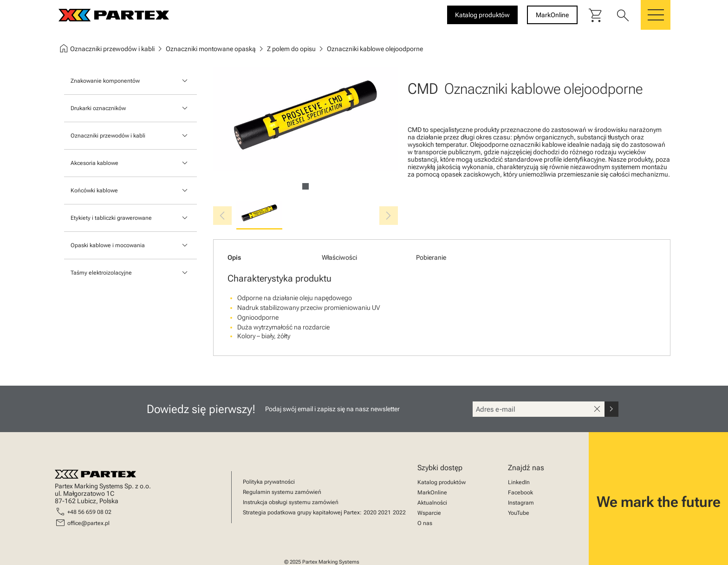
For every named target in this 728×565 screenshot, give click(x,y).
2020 (370, 512)
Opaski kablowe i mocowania (108, 245)
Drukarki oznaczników (98, 108)
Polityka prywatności (269, 482)
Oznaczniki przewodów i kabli (108, 136)
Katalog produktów (442, 482)
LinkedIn (519, 482)
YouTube (519, 513)
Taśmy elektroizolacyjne (101, 273)
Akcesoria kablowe (94, 163)
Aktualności (432, 503)
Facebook (520, 493)
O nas (425, 523)
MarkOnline (432, 493)
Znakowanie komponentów (105, 81)
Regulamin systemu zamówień (282, 492)
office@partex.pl (88, 523)
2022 (399, 512)
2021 (384, 512)
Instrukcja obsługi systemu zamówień (291, 502)
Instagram (521, 503)
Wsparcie (429, 513)
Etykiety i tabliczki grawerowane (111, 218)
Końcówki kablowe (94, 191)
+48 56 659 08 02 (89, 512)
